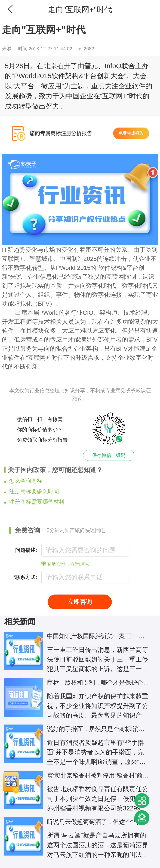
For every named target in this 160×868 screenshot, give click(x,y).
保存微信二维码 (109, 455)
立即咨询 (80, 602)
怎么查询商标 (23, 481)
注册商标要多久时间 (32, 491)
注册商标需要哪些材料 (34, 502)
